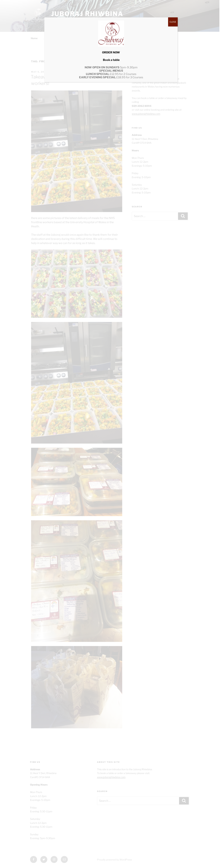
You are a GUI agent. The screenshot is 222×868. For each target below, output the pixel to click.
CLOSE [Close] (173, 22)
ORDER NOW (111, 52)
